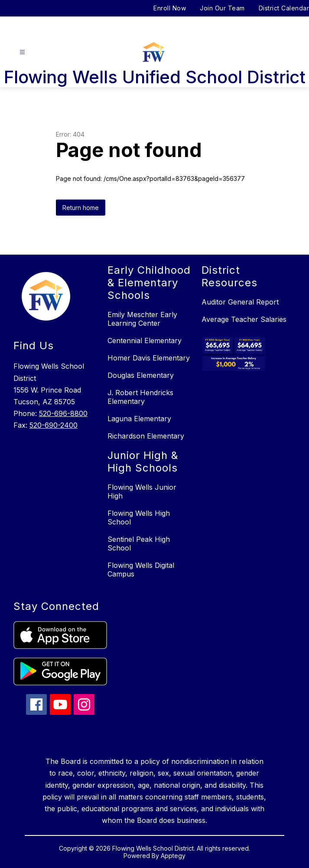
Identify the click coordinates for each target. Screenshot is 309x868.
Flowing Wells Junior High (142, 491)
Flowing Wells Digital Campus (141, 570)
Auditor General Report (240, 302)
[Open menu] (22, 52)
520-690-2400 (54, 425)
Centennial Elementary (145, 341)
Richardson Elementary (146, 436)
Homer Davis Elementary (149, 358)
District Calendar (284, 8)
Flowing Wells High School (139, 518)
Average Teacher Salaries (244, 319)
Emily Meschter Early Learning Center (142, 319)
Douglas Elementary (141, 375)
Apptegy (173, 856)
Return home (81, 208)
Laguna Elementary (139, 419)
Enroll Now (170, 8)
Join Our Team (222, 8)
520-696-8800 (63, 413)
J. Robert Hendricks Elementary (140, 397)
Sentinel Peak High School (139, 544)
